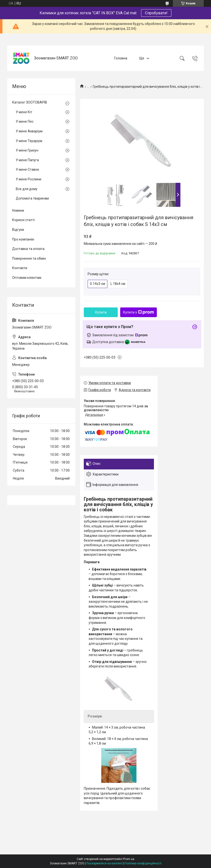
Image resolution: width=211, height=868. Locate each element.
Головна (121, 58)
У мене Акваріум (29, 131)
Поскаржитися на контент (104, 863)
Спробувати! (156, 13)
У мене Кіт (24, 112)
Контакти (20, 268)
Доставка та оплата (28, 249)
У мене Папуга (27, 160)
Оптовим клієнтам (27, 278)
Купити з (139, 312)
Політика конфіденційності (143, 863)
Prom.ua (129, 859)
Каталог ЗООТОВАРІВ (30, 102)
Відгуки (18, 230)
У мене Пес (25, 121)
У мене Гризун (27, 150)
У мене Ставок (27, 169)
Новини (18, 210)
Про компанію (23, 239)
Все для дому (27, 189)
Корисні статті (23, 220)
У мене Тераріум (29, 141)
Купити (101, 312)
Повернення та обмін (29, 258)
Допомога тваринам (32, 198)
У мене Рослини (29, 179)
